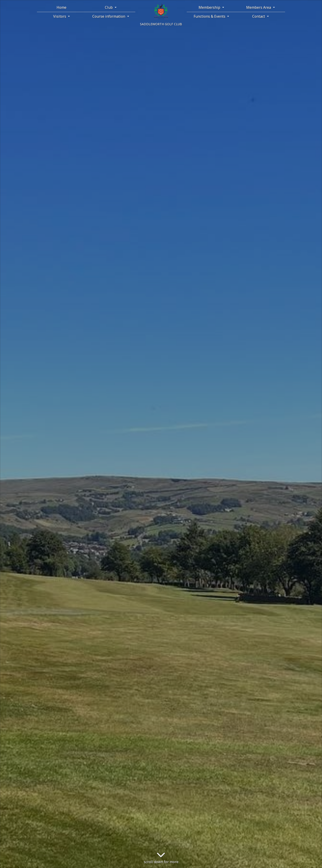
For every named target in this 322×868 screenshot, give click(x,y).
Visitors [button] (60, 16)
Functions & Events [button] (210, 16)
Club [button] (109, 7)
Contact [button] (259, 16)
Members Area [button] (259, 7)
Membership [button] (210, 7)
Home (61, 7)
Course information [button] (109, 16)
